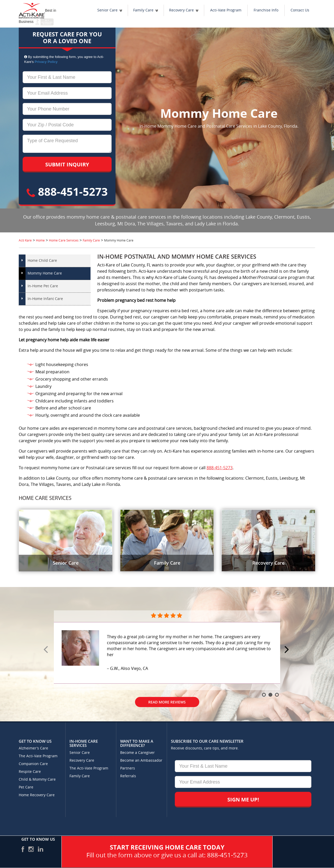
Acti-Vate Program (226, 10)
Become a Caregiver (137, 753)
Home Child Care (42, 261)
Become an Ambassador (141, 761)
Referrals (128, 776)
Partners (128, 768)
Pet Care (26, 787)
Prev (47, 650)
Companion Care (33, 764)
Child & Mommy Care (37, 779)
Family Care (143, 10)
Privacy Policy (46, 62)
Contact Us (300, 10)
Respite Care (30, 772)
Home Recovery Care (37, 795)
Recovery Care (181, 10)
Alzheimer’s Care (33, 748)
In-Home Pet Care (43, 286)
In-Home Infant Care (45, 299)
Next (287, 650)
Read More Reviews (167, 702)
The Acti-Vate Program (38, 756)
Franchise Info (266, 10)
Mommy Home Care (45, 273)
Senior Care (107, 10)
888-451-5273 (67, 191)
